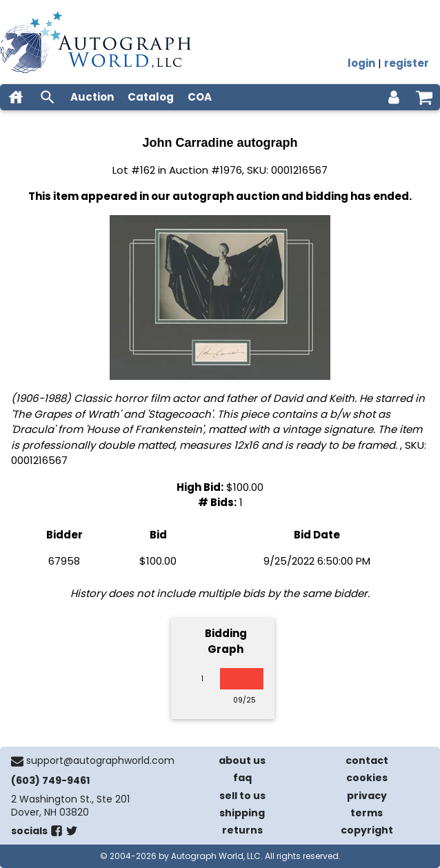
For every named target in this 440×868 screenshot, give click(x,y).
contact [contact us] (367, 760)
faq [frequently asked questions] (242, 778)
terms (367, 813)
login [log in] (361, 63)
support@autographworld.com (100, 760)
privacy (367, 796)
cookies (367, 778)
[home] (16, 97)
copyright (367, 830)
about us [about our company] (242, 760)
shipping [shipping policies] (242, 813)
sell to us (242, 796)
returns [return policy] (242, 830)
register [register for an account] (407, 63)
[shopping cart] (424, 97)
